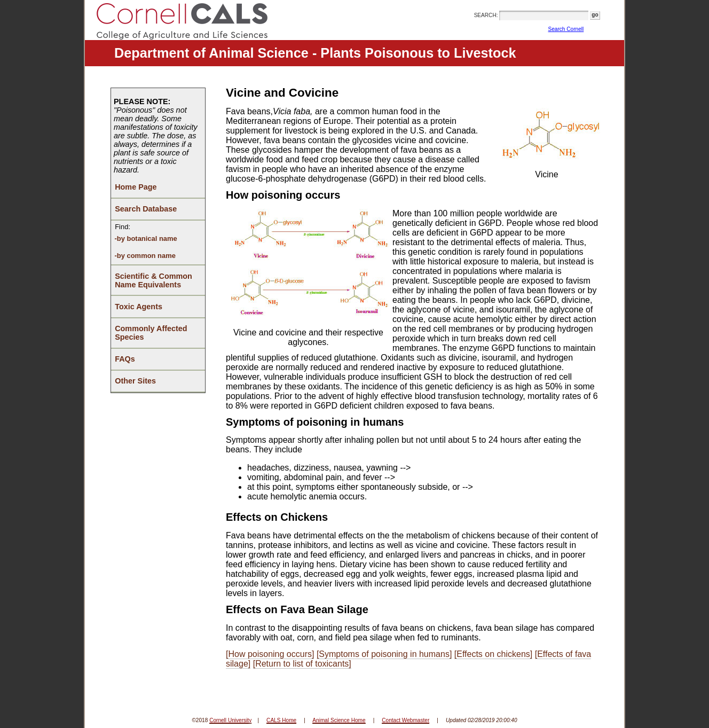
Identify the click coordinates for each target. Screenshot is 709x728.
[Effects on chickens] (493, 654)
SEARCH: (486, 15)
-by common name (145, 256)
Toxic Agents (139, 307)
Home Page (136, 187)
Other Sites (135, 381)
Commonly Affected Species (151, 333)
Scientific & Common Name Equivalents (153, 280)
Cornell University (230, 720)
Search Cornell (566, 29)
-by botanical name (145, 238)
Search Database (146, 209)
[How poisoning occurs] (270, 654)
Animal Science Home (339, 720)
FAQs (125, 359)
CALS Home (281, 720)
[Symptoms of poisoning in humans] (384, 654)
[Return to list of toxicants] (302, 664)
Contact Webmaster (405, 720)
